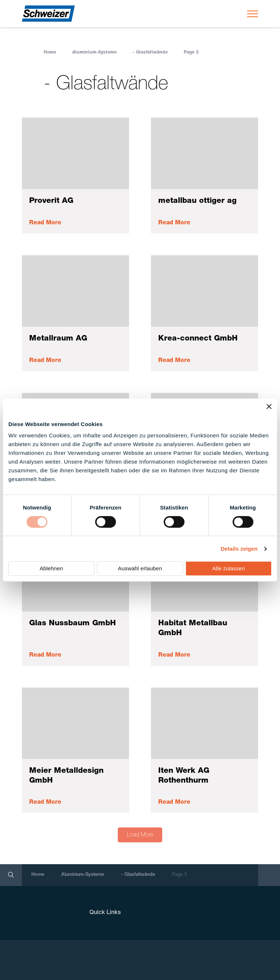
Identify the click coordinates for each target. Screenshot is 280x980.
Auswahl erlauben (140, 568)
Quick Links (105, 913)
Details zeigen (239, 549)
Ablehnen (51, 568)
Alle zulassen (229, 568)
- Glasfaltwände (150, 52)
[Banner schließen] (269, 406)
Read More (45, 223)
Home (50, 52)
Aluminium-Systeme (94, 52)
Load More (140, 835)
